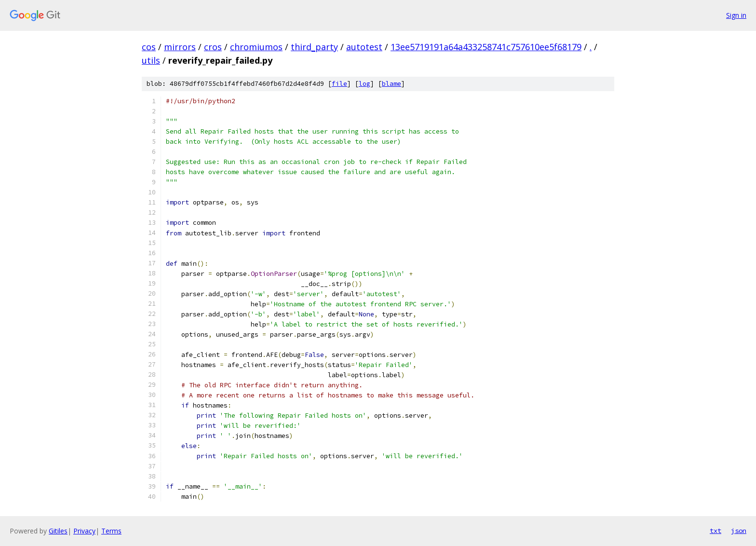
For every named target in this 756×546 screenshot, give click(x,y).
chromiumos (256, 47)
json (739, 531)
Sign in (736, 15)
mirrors (180, 47)
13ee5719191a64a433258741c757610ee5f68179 (486, 47)
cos (149, 47)
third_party (314, 47)
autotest (364, 47)
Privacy (84, 531)
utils (151, 60)
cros (213, 47)
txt (715, 531)
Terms (111, 531)
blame (391, 84)
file (339, 84)
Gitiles (58, 531)
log (364, 84)
